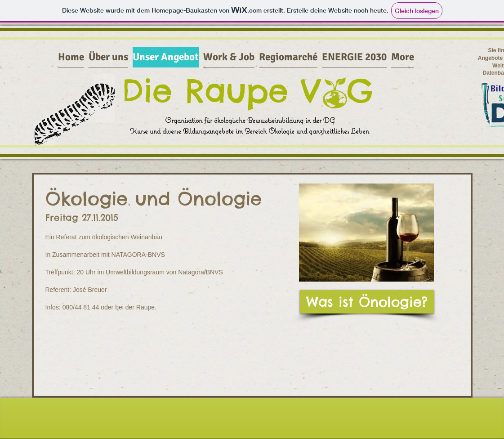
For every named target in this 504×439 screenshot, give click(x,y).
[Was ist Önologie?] (367, 302)
